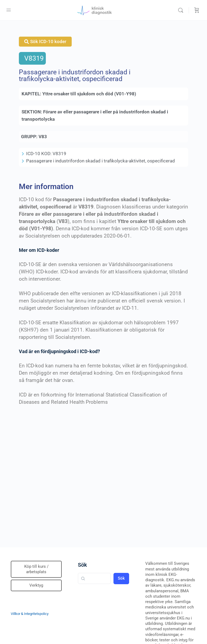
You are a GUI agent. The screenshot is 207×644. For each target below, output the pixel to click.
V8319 (34, 58)
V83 (43, 137)
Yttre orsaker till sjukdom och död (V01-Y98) (89, 94)
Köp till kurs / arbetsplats (36, 569)
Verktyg (36, 585)
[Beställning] (197, 10)
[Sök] (182, 10)
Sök (82, 565)
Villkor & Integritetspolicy (30, 614)
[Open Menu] (9, 10)
